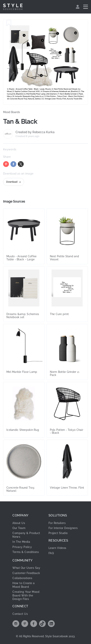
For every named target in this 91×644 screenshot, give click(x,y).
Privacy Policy (22, 547)
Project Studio (58, 533)
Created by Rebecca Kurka (35, 132)
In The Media (21, 542)
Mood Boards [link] (12, 112)
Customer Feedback (26, 573)
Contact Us (20, 614)
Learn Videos (57, 548)
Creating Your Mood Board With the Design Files (26, 595)
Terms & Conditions (26, 552)
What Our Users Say (26, 568)
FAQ (51, 553)
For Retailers (57, 523)
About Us (19, 523)
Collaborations (22, 578)
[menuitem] (78, 7)
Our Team (19, 528)
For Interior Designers (63, 528)
